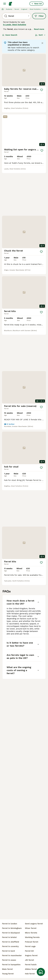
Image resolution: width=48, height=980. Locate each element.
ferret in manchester (12, 955)
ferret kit (29, 951)
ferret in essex (9, 960)
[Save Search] (41, 972)
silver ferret (31, 928)
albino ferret (31, 969)
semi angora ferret (34, 924)
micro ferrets (31, 933)
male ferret (7, 969)
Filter (39, 16)
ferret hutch (31, 965)
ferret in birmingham (12, 928)
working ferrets (32, 937)
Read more (39, 29)
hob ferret (30, 974)
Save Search (10, 35)
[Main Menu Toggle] (5, 4)
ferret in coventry (10, 946)
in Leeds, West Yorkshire (15, 25)
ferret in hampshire (11, 965)
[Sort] (40, 35)
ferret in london (10, 924)
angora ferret (31, 955)
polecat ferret (32, 942)
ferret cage (30, 946)
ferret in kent (8, 951)
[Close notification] (42, 43)
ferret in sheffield (10, 942)
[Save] (42, 90)
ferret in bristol (9, 937)
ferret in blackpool (11, 933)
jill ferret (29, 960)
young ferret (8, 974)
